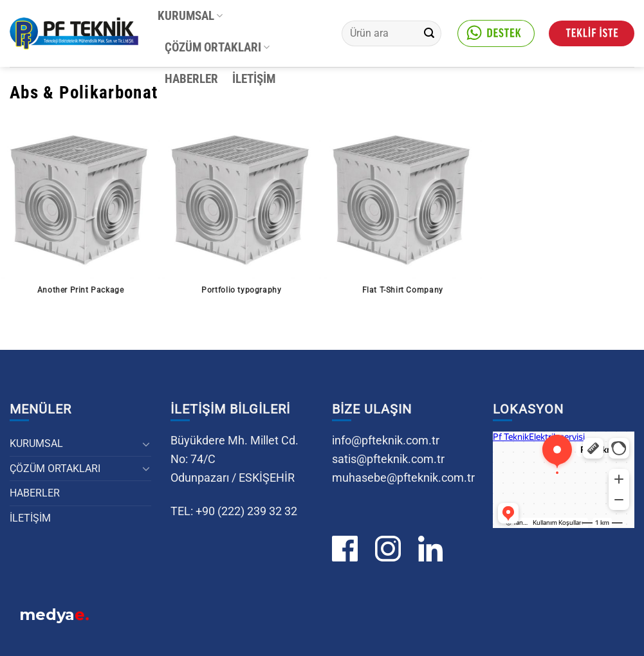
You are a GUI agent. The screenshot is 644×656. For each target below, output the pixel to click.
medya (54, 616)
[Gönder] (429, 33)
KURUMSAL (190, 16)
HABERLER (191, 79)
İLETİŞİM (254, 79)
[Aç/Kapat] (147, 444)
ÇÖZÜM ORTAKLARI (217, 47)
